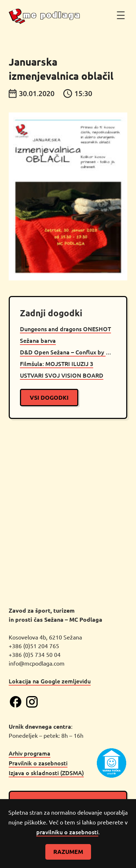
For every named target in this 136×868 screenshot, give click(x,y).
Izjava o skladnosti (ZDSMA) (46, 773)
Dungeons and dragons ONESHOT (65, 329)
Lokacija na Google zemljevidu (50, 681)
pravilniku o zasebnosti (67, 832)
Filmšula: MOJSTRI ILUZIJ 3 (57, 363)
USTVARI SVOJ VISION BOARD (62, 375)
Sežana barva (38, 340)
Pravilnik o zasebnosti (38, 763)
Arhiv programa (30, 753)
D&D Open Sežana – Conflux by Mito (68, 352)
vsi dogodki (49, 397)
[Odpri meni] (121, 15)
